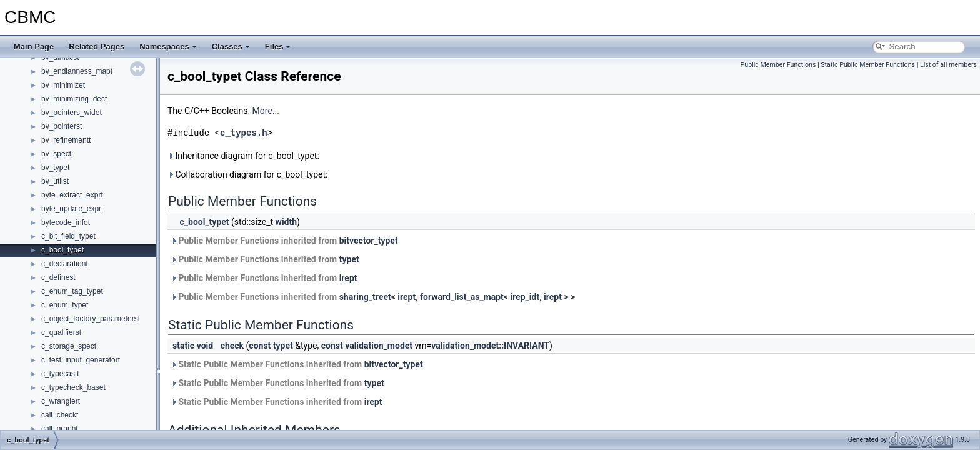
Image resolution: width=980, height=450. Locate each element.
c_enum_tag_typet (72, 291)
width (286, 222)
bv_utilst (55, 181)
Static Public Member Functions (868, 65)
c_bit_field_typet (68, 236)
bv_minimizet (63, 85)
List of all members (948, 65)
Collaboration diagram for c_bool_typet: (247, 174)
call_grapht (60, 429)
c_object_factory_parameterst (91, 319)
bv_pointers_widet (72, 112)
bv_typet (55, 167)
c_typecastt (60, 374)
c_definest (58, 277)
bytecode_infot (66, 222)
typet (349, 259)
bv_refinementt (66, 140)
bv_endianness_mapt (77, 71)
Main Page (34, 47)
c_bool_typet (62, 250)
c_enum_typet (65, 305)
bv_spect (56, 154)
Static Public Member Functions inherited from (297, 364)
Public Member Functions (778, 65)
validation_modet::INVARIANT (490, 346)
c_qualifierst (61, 332)
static (183, 346)
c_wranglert (61, 401)
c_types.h (244, 133)
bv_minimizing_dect (74, 99)
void (205, 346)
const (260, 346)
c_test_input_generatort (81, 360)
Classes (231, 47)
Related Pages (97, 47)
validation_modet (379, 346)
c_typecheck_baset (73, 387)
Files (278, 47)
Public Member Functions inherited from (284, 241)
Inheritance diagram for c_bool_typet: (243, 156)
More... (266, 111)
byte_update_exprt (72, 209)
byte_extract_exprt (72, 195)
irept (348, 278)
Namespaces (168, 47)
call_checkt (60, 415)
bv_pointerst (62, 126)
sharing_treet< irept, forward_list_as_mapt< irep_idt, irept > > (457, 297)
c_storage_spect (69, 346)
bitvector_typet (369, 241)
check (232, 346)
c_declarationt (65, 264)
